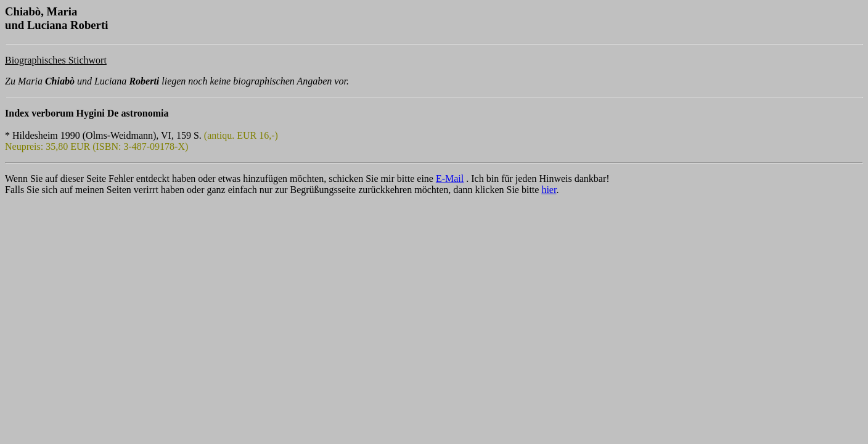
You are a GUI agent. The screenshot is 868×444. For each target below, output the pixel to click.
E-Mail (450, 179)
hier (549, 190)
